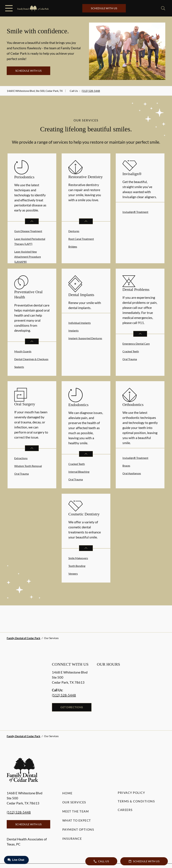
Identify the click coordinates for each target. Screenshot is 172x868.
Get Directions (72, 707)
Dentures (74, 231)
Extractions (21, 458)
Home (67, 793)
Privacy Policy (131, 793)
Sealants (19, 367)
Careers (125, 810)
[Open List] (32, 221)
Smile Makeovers (78, 558)
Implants (73, 330)
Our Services (74, 802)
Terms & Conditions (136, 801)
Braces (126, 466)
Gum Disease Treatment (28, 231)
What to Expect (77, 820)
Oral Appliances (132, 473)
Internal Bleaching (79, 472)
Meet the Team (76, 811)
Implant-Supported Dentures (85, 338)
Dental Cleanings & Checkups (31, 359)
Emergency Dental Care (136, 344)
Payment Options (78, 829)
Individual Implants (80, 323)
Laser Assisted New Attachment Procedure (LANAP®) (28, 257)
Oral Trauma (130, 359)
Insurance (72, 839)
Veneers (73, 574)
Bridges (73, 247)
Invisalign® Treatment (135, 212)
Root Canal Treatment (81, 239)
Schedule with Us (104, 8)
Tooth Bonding (77, 566)
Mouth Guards (23, 351)
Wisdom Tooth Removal (28, 466)
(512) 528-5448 (91, 91)
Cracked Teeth (131, 351)
